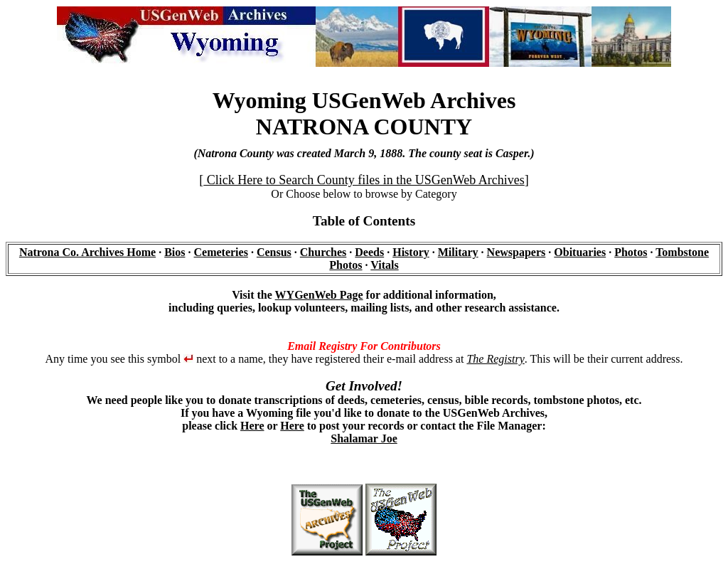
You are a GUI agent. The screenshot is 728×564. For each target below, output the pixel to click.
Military (458, 252)
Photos (631, 252)
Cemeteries (221, 252)
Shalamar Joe (364, 438)
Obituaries (580, 252)
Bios (175, 252)
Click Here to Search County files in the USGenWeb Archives (364, 180)
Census (274, 252)
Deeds (369, 252)
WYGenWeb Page (319, 295)
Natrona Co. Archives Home (87, 252)
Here (252, 426)
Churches (323, 252)
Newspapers (516, 252)
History (411, 252)
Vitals (384, 265)
